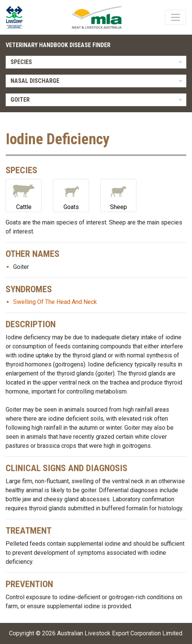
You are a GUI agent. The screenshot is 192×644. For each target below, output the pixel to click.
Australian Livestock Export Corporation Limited (120, 633)
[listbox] (96, 62)
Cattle (24, 195)
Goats (71, 195)
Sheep (118, 195)
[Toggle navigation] (175, 17)
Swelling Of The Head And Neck (55, 302)
